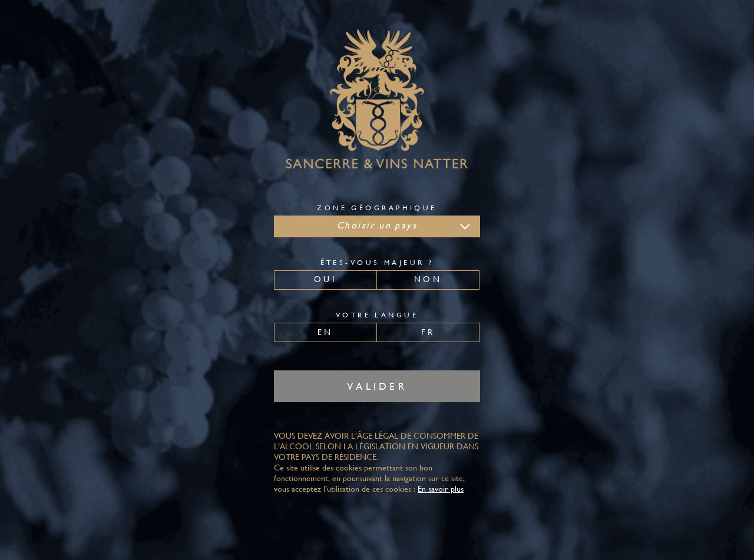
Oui (325, 279)
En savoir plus (441, 489)
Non (428, 279)
